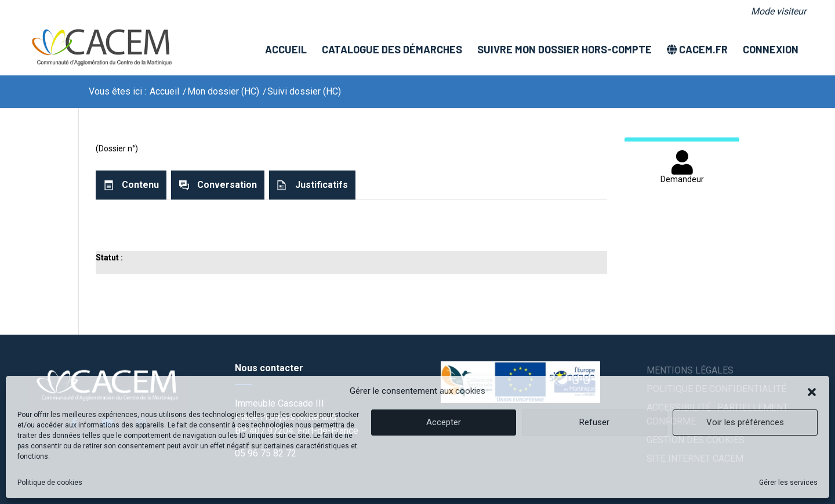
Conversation (227, 185)
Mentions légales (690, 370)
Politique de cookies (50, 483)
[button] (812, 391)
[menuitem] (776, 12)
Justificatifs (322, 185)
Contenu (140, 185)
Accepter (444, 422)
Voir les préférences (745, 422)
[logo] (101, 49)
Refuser (594, 422)
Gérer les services (788, 483)
